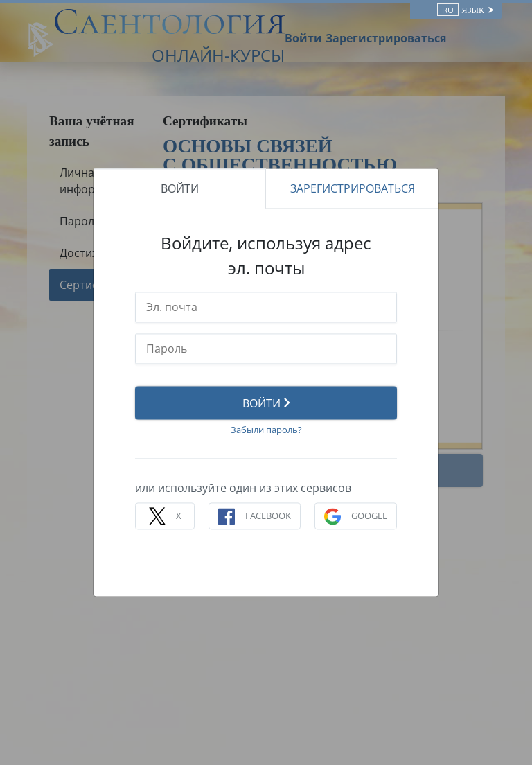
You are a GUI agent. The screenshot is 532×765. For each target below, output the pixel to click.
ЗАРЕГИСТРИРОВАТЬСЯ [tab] (353, 188)
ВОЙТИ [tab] (180, 188)
